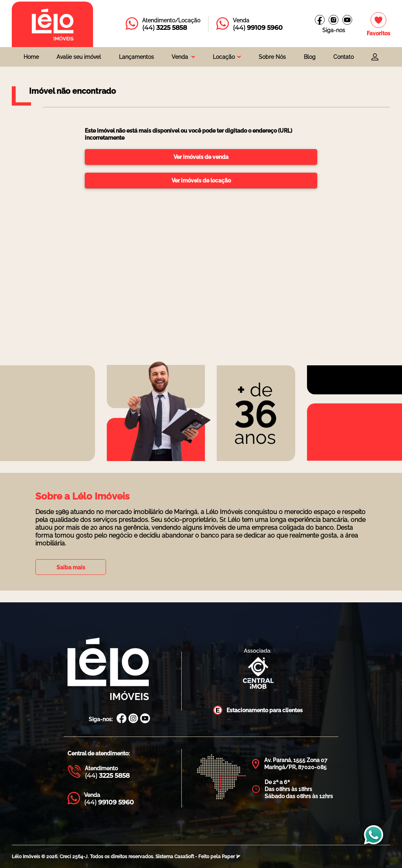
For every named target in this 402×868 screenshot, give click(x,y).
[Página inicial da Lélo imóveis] (52, 24)
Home (31, 57)
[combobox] (183, 57)
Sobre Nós (272, 57)
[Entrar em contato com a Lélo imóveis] (163, 24)
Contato (344, 57)
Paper (231, 857)
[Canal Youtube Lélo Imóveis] (145, 719)
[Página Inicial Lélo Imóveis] (108, 670)
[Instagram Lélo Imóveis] (333, 20)
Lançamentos (136, 57)
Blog (310, 57)
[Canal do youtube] (347, 20)
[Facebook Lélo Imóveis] (122, 719)
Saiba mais (71, 567)
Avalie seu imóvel (79, 57)
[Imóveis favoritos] (378, 25)
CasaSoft (184, 857)
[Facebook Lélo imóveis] (320, 20)
